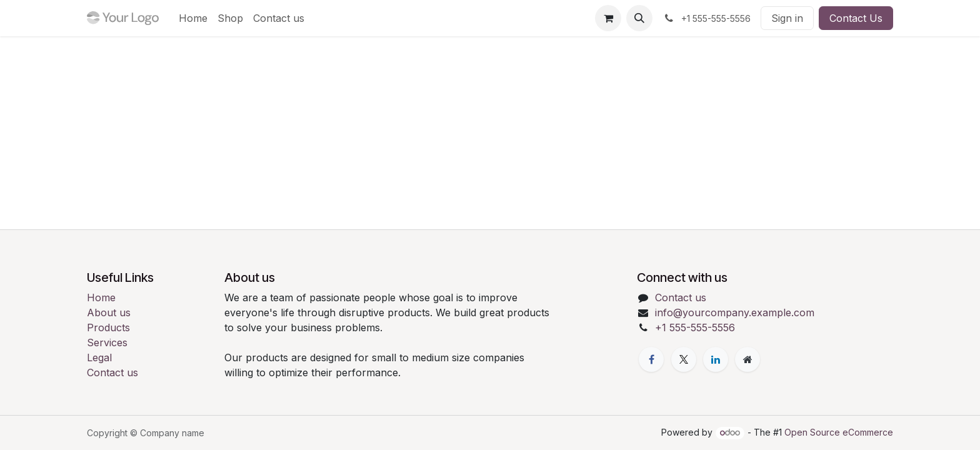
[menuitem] (193, 18)
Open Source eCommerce (839, 432)
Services (107, 342)
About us (109, 312)
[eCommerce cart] (608, 18)
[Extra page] (747, 359)
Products (108, 327)
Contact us (112, 372)
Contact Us (856, 18)
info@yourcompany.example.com (735, 312)
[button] (639, 18)
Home (101, 297)
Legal (99, 357)
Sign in (787, 18)
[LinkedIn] (716, 359)
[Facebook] (651, 359)
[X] (684, 359)
